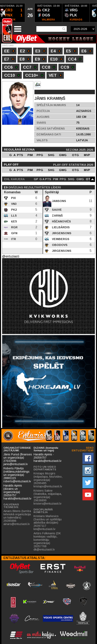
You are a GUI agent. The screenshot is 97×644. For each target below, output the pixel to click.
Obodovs (59, 245)
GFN (14, 233)
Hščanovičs (61, 221)
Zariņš (57, 216)
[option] (30, 13)
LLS (14, 216)
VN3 (13, 204)
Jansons (59, 201)
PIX (13, 198)
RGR (14, 227)
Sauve (56, 210)
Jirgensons (61, 233)
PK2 (14, 210)
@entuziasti (11, 256)
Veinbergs (60, 239)
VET (55, 76)
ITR (13, 239)
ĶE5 (14, 221)
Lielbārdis (60, 227)
